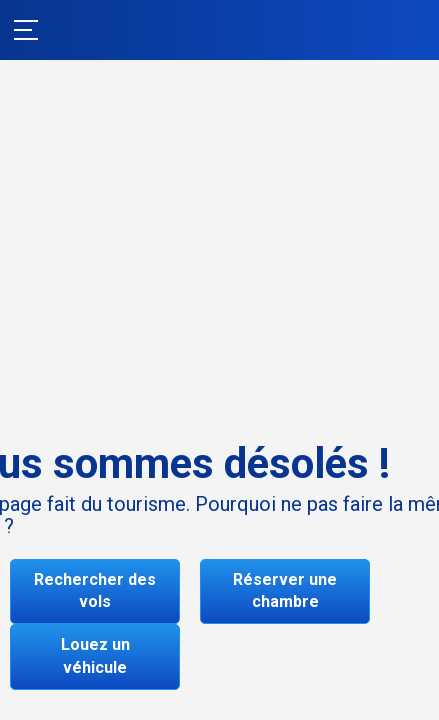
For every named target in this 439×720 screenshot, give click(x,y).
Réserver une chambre (285, 591)
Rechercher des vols (95, 591)
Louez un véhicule (95, 656)
